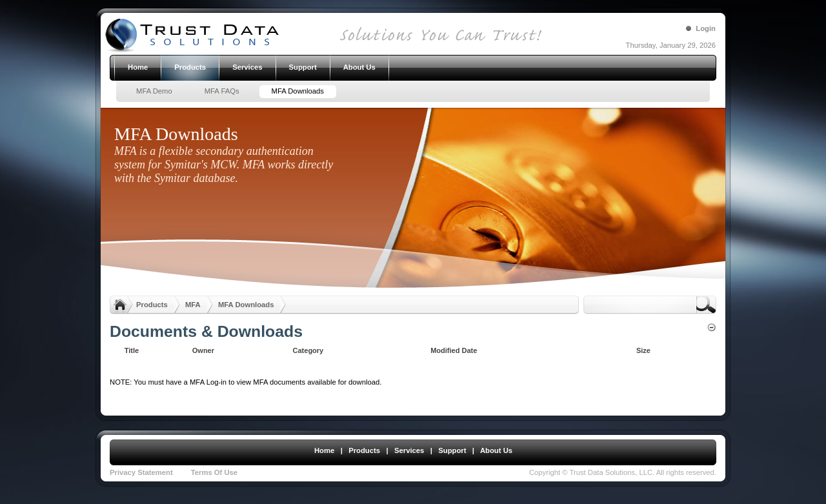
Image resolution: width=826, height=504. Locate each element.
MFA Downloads (246, 305)
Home (324, 450)
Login (706, 28)
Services (409, 450)
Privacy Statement (141, 472)
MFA (193, 305)
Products (152, 305)
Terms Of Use (214, 472)
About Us (496, 450)
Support (452, 450)
